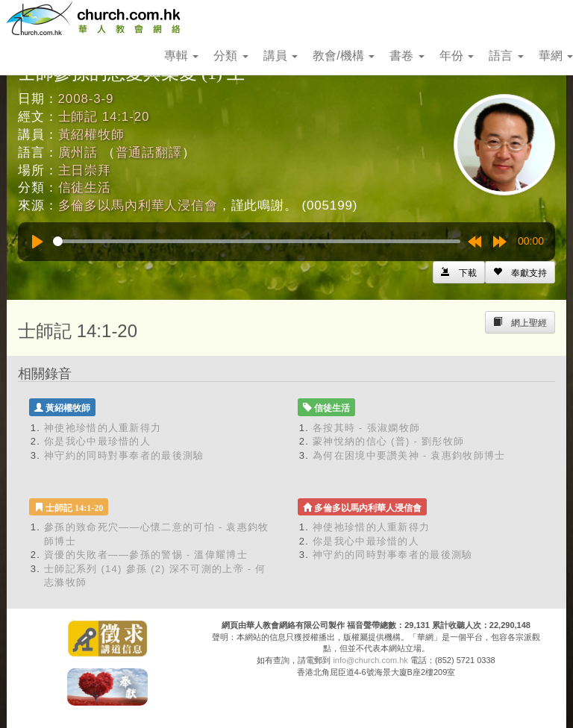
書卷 (407, 56)
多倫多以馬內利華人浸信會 (138, 205)
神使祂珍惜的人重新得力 (103, 428)
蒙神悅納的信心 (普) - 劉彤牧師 (388, 441)
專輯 (181, 56)
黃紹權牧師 (91, 135)
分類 (231, 56)
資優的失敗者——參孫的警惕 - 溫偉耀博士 (146, 555)
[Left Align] (520, 272)
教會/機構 (344, 56)
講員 (281, 56)
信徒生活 (85, 188)
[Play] (37, 242)
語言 (506, 56)
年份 (457, 56)
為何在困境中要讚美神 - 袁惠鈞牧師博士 (409, 455)
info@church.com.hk (370, 660)
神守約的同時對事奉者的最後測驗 (124, 455)
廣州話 (78, 153)
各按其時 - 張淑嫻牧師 (366, 428)
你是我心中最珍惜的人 (97, 441)
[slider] (257, 241)
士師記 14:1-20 (104, 117)
